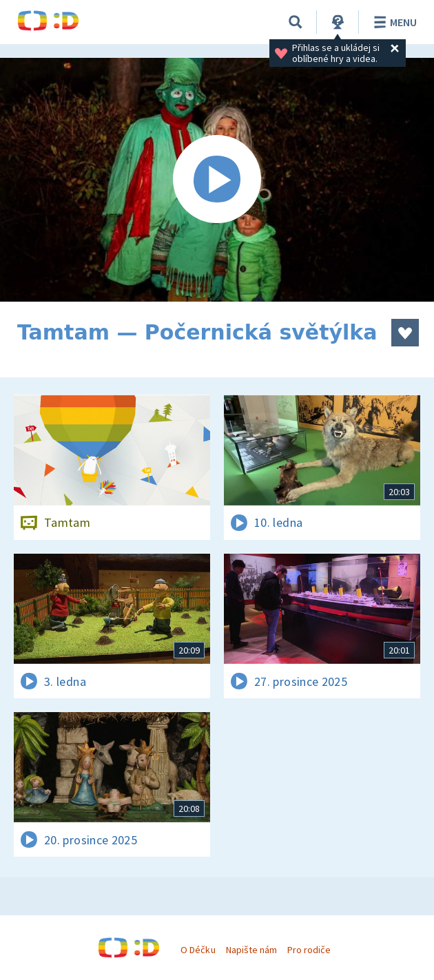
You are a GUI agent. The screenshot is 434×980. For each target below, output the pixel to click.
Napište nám (251, 950)
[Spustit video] (217, 180)
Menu (393, 22)
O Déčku (198, 950)
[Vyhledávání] (296, 22)
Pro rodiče (309, 950)
